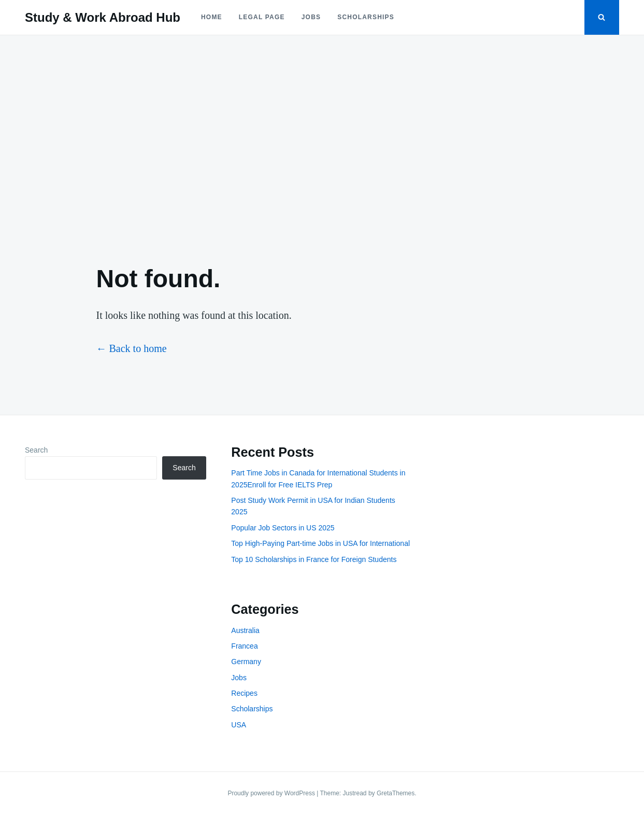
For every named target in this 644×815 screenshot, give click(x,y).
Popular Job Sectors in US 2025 (283, 528)
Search (36, 450)
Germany (246, 662)
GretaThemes (396, 793)
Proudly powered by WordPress (272, 793)
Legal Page (262, 17)
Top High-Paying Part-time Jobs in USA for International (320, 543)
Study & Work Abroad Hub (103, 17)
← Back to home (132, 348)
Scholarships (366, 17)
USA (239, 725)
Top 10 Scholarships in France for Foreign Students (314, 559)
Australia (245, 630)
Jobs (311, 17)
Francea (244, 646)
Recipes (244, 693)
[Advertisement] (322, 141)
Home (212, 17)
